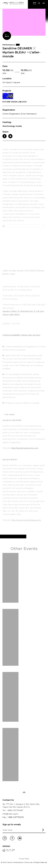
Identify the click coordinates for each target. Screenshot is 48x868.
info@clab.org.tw (10, 814)
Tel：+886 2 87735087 (13, 810)
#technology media (12, 126)
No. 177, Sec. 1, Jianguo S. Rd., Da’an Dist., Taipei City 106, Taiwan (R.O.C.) (21, 806)
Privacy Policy (24, 859)
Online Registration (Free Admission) (20, 114)
